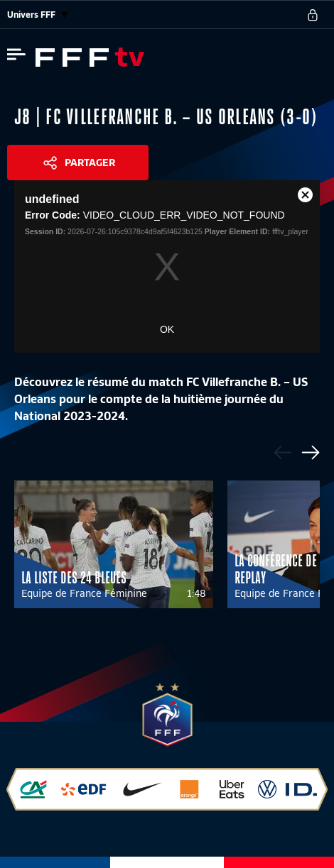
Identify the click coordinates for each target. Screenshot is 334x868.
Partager (90, 163)
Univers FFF (38, 15)
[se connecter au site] (313, 15)
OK (167, 329)
